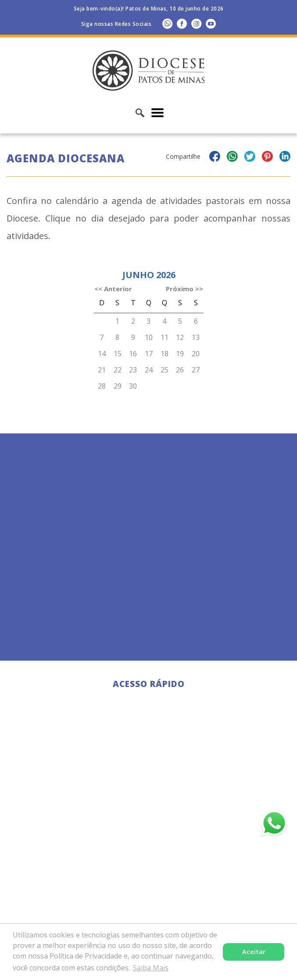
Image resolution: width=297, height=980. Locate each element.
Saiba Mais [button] (151, 968)
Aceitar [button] (254, 952)
